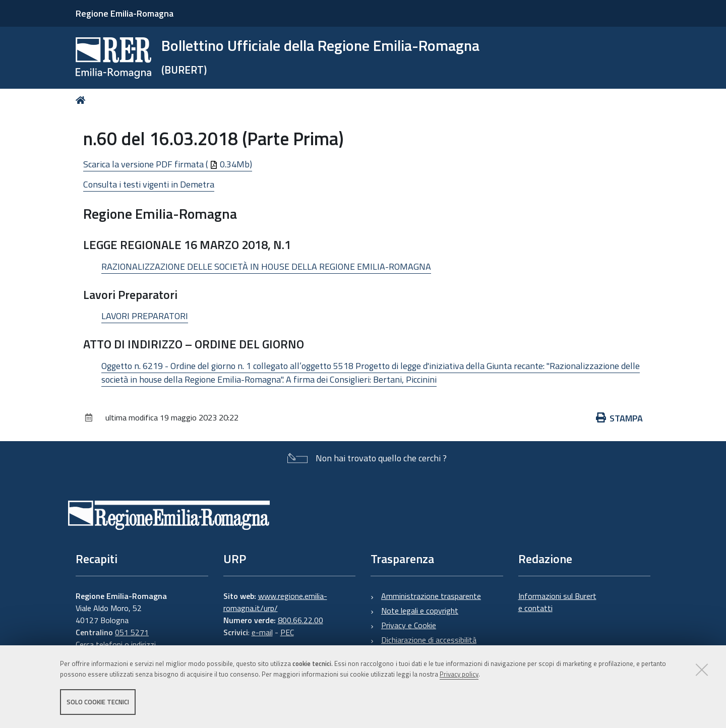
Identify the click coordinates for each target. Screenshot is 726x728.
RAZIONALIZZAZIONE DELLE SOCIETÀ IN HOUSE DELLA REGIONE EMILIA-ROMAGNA (266, 266)
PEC (287, 632)
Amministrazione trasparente (431, 596)
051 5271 (132, 632)
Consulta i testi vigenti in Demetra (149, 184)
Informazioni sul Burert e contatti (557, 602)
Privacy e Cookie (409, 625)
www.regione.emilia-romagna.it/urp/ (275, 602)
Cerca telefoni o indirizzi (116, 644)
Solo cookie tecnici (98, 702)
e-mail (262, 632)
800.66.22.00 (300, 620)
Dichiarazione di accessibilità (429, 640)
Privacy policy (459, 674)
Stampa (620, 418)
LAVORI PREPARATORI (145, 316)
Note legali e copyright (420, 611)
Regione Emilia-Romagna (125, 13)
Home (82, 100)
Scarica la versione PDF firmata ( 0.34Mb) (168, 164)
